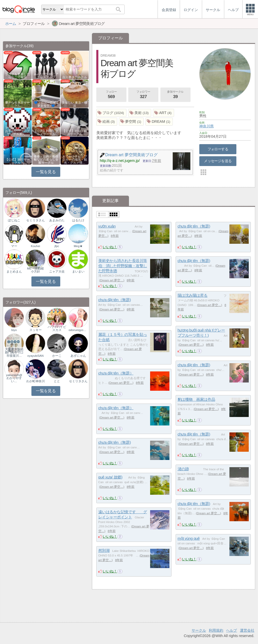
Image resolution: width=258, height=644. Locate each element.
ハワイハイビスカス (57, 328)
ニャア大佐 (57, 272)
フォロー (111, 95)
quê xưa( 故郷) (110, 477)
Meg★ (78, 246)
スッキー (36, 330)
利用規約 (216, 630)
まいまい (78, 272)
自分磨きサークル (75, 77)
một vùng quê (189, 538)
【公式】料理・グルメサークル (46, 133)
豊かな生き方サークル (18, 104)
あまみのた (57, 220)
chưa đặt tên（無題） (116, 373)
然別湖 (104, 550)
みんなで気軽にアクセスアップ (46, 76)
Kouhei (36, 246)
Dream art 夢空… (112, 280)
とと (57, 381)
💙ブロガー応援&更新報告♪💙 (46, 104)
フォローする (218, 149)
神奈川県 (207, 126)
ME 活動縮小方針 (35, 270)
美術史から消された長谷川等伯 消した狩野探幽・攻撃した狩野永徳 (123, 266)
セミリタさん (36, 220)
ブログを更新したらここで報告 (18, 76)
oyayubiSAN (35, 356)
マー (14, 246)
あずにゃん (78, 356)
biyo (14, 330)
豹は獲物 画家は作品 (196, 399)
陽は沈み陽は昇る (193, 295)
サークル (199, 630)
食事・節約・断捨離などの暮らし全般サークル (46, 160)
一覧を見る (46, 172)
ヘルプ (231, 630)
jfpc (57, 246)
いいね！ (110, 247)
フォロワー (143, 95)
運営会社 (247, 630)
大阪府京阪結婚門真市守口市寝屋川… (14, 352)
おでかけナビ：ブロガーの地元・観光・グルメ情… (75, 160)
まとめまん (14, 272)
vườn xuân (107, 226)
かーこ (57, 356)
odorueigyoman (78, 330)
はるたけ (78, 220)
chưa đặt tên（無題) (194, 226)
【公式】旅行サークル (18, 161)
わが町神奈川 (36, 381)
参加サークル (175, 95)
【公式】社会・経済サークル (75, 133)
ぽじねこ (14, 220)
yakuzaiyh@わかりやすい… (14, 378)
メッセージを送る (218, 161)
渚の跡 (183, 469)
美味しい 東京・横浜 (75, 104)
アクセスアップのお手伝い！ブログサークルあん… (18, 131)
